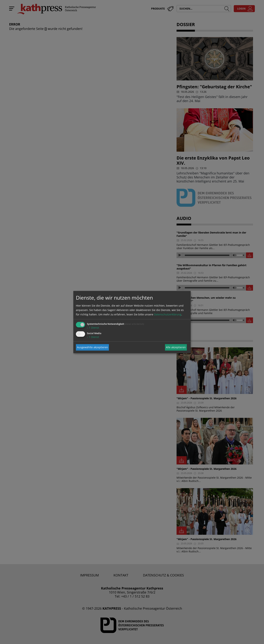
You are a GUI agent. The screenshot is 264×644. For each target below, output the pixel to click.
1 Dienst (93, 327)
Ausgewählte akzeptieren (92, 347)
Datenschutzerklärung (168, 314)
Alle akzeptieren (176, 347)
